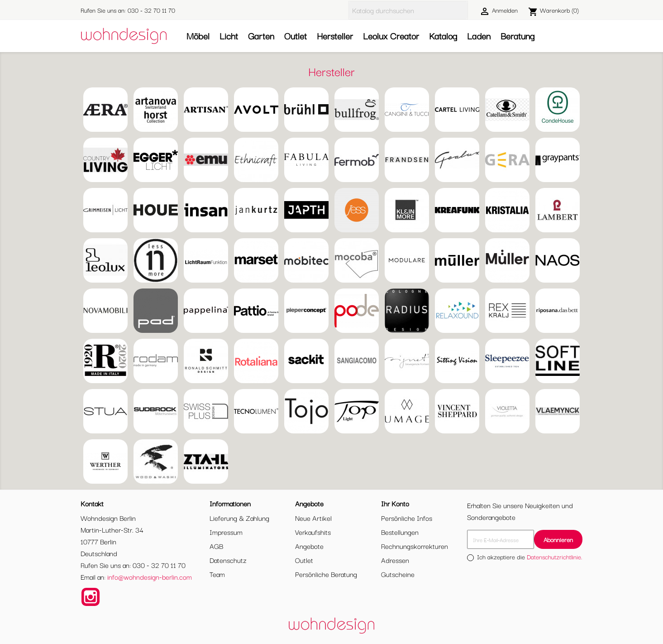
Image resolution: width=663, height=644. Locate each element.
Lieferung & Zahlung (239, 518)
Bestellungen (400, 532)
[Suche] (408, 10)
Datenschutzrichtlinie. (555, 557)
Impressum (226, 532)
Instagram (91, 597)
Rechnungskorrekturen (415, 546)
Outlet (296, 36)
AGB (216, 546)
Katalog (443, 36)
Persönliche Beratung (326, 574)
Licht (229, 36)
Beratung (518, 36)
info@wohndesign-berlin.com (150, 577)
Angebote (309, 546)
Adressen (395, 560)
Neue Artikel (313, 518)
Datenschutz (228, 560)
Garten (261, 36)
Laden (479, 36)
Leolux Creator (391, 36)
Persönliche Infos (407, 518)
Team (217, 574)
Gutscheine (398, 574)
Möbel (198, 36)
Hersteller (335, 36)
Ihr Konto (395, 503)
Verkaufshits (313, 532)
